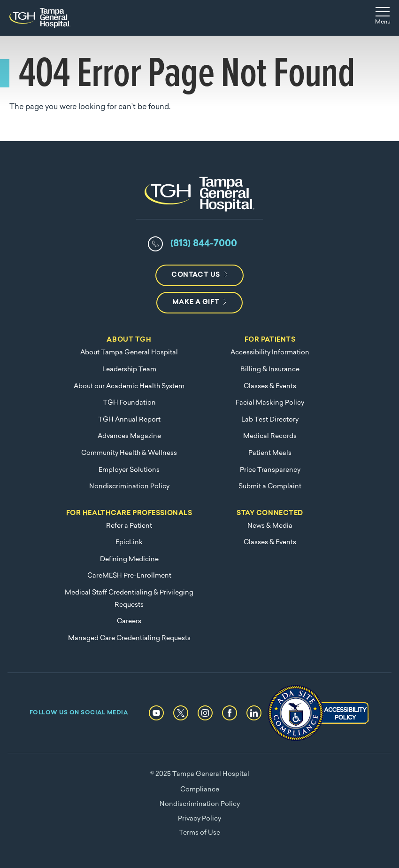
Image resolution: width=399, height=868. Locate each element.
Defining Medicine (129, 559)
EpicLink (129, 543)
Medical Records (270, 436)
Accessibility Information (270, 353)
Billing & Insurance (270, 370)
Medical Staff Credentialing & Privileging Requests (129, 599)
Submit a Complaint (270, 487)
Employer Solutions (129, 470)
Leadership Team (129, 370)
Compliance (200, 790)
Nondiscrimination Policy (129, 487)
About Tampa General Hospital (129, 353)
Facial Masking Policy (270, 403)
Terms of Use (199, 833)
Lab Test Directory (270, 420)
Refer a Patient (129, 526)
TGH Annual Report (129, 420)
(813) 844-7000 (204, 244)
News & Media (270, 526)
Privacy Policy (199, 819)
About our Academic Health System (129, 387)
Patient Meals (270, 453)
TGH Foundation (129, 403)
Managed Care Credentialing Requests (129, 638)
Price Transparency (270, 470)
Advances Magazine (129, 436)
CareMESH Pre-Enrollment (129, 576)
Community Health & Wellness (129, 453)
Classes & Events (270, 387)
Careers (129, 622)
